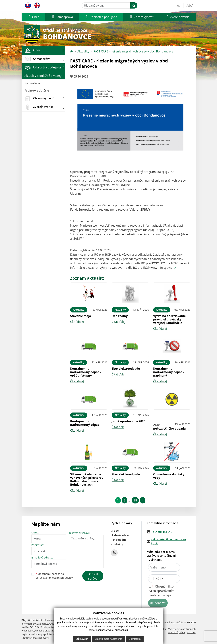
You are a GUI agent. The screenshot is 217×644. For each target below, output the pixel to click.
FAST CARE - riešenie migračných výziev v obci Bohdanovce (133, 51)
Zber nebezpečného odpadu (170, 427)
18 (135, 500)
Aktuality (83, 51)
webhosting (28, 631)
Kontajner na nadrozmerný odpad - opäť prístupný (86, 372)
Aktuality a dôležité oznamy (43, 76)
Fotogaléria (32, 83)
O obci (115, 531)
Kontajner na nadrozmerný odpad (85, 423)
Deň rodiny (120, 316)
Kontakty (117, 544)
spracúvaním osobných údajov (54, 578)
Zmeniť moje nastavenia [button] (108, 639)
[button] (33, 17)
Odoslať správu (93, 576)
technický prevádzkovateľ (35, 638)
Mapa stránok (51, 627)
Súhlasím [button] (82, 639)
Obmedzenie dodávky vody (169, 476)
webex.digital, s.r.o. (46, 631)
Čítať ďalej (77, 322)
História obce (120, 535)
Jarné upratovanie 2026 (128, 421)
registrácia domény (32, 634)
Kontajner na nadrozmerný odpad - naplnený (169, 372)
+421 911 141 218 (162, 532)
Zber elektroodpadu (126, 369)
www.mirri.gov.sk (162, 268)
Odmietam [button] (135, 639)
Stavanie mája (81, 316)
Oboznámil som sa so (54, 576)
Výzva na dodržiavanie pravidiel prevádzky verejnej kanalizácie (169, 319)
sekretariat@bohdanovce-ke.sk (169, 541)
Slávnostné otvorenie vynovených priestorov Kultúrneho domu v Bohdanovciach (87, 480)
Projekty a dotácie (37, 91)
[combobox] (156, 579)
